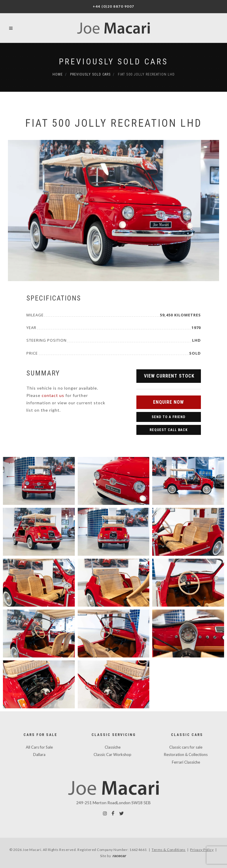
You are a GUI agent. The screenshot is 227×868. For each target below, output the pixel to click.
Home (58, 74)
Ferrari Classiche (186, 762)
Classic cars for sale (186, 747)
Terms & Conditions (169, 850)
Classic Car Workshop (112, 755)
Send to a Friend (168, 417)
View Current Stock (169, 376)
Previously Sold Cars (113, 62)
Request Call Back (169, 430)
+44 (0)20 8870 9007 (113, 6)
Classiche (113, 747)
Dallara (39, 755)
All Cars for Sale (39, 747)
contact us (53, 395)
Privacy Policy (202, 850)
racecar (119, 856)
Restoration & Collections (186, 755)
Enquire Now (168, 402)
